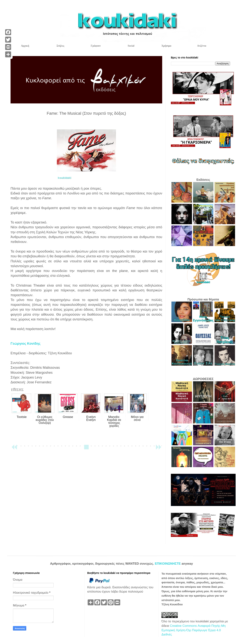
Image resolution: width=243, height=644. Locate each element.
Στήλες (60, 46)
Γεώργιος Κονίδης (26, 343)
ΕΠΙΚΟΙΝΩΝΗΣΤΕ (168, 564)
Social (131, 46)
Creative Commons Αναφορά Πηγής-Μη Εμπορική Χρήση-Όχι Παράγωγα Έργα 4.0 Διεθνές (194, 630)
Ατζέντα (202, 46)
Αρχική (25, 46)
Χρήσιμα (166, 46)
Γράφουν (96, 46)
